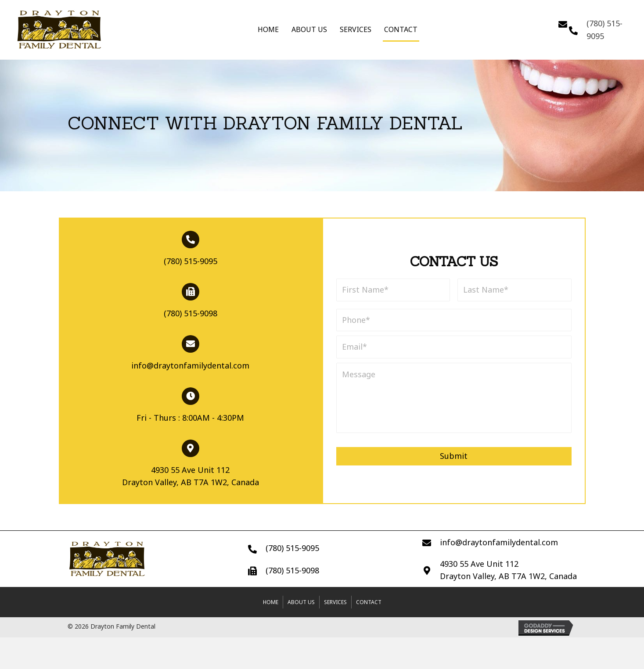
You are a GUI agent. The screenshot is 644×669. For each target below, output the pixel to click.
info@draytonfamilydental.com (190, 365)
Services (356, 29)
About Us (309, 29)
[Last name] (514, 290)
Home (268, 29)
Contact (401, 29)
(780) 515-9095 (191, 261)
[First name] (393, 290)
